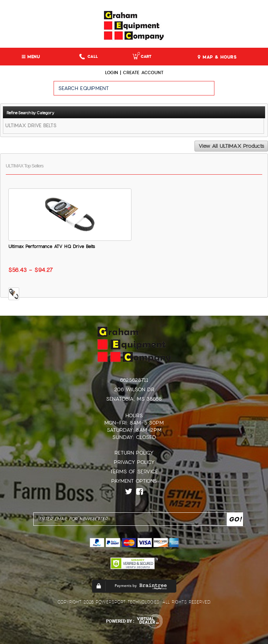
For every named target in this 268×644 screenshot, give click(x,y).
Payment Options (134, 481)
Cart (142, 57)
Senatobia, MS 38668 (134, 399)
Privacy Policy (134, 462)
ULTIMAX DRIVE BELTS (31, 126)
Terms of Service (134, 472)
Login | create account (134, 73)
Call (89, 57)
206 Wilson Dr (134, 389)
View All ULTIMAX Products (231, 146)
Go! (241, 91)
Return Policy (134, 453)
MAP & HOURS (217, 57)
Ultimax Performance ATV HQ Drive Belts (52, 247)
